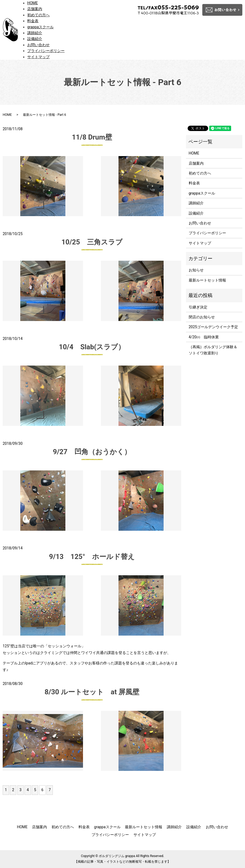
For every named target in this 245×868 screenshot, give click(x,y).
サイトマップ (38, 57)
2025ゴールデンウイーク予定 (213, 327)
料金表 (33, 21)
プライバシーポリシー (46, 51)
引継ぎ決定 (198, 307)
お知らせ (196, 270)
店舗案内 (35, 9)
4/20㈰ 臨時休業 (204, 337)
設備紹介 (35, 39)
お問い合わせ (38, 45)
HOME (33, 3)
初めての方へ (38, 15)
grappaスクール (40, 27)
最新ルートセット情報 (207, 280)
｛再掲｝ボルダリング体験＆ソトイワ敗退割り (213, 350)
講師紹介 (35, 33)
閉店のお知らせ (202, 317)
